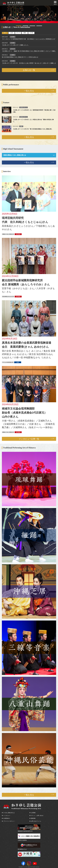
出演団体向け (7, 818)
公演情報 (33, 812)
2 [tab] (25, 26)
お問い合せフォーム (36, 821)
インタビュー (7, 815)
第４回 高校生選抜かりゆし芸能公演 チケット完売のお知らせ (20, 57)
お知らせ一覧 (29, 70)
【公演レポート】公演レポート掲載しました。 (16, 45)
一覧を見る (29, 91)
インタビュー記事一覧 (29, 438)
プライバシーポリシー (9, 821)
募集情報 (33, 818)
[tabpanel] (29, 14)
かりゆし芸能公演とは (9, 812)
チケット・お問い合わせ (37, 815)
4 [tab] (39, 26)
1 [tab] (19, 26)
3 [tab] (32, 26)
